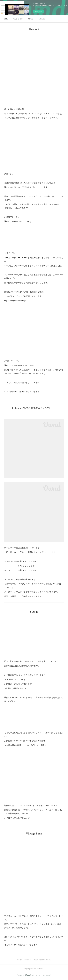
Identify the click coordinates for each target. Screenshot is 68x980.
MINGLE (42, 19)
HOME (5, 19)
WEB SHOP (18, 19)
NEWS (31, 19)
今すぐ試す (38, 12)
